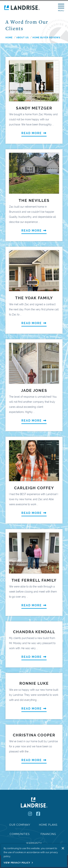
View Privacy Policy (17, 863)
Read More (34, 133)
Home (9, 38)
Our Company (20, 825)
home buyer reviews (46, 38)
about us (22, 38)
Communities (20, 834)
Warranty (34, 843)
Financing (48, 834)
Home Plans (48, 825)
